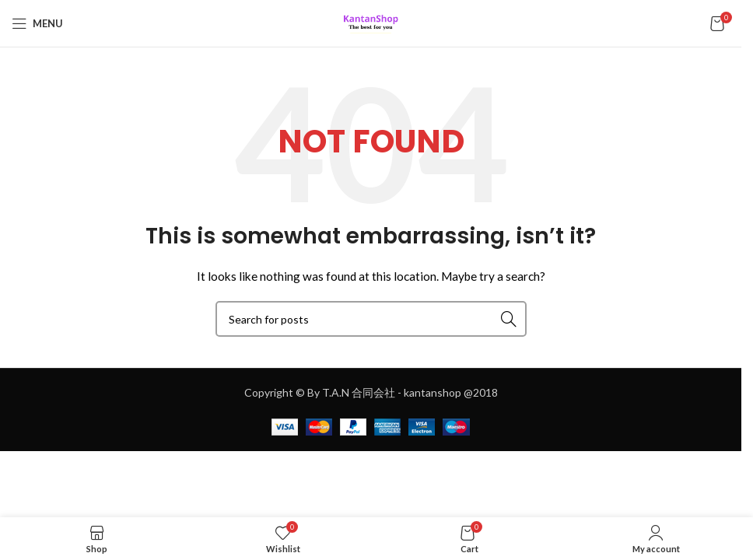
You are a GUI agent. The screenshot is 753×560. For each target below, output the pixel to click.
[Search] (371, 319)
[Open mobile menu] (37, 23)
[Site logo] (371, 22)
